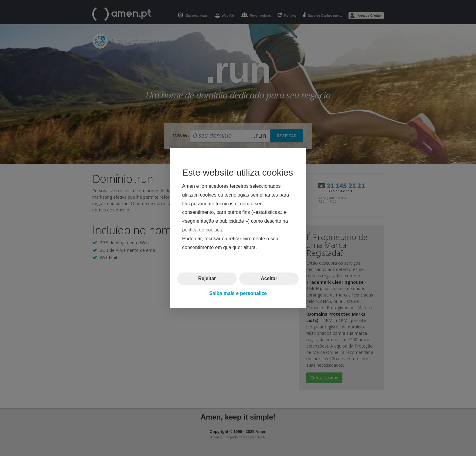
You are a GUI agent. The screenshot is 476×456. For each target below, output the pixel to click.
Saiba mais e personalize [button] (238, 293)
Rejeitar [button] (207, 278)
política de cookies (202, 230)
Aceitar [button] (269, 278)
